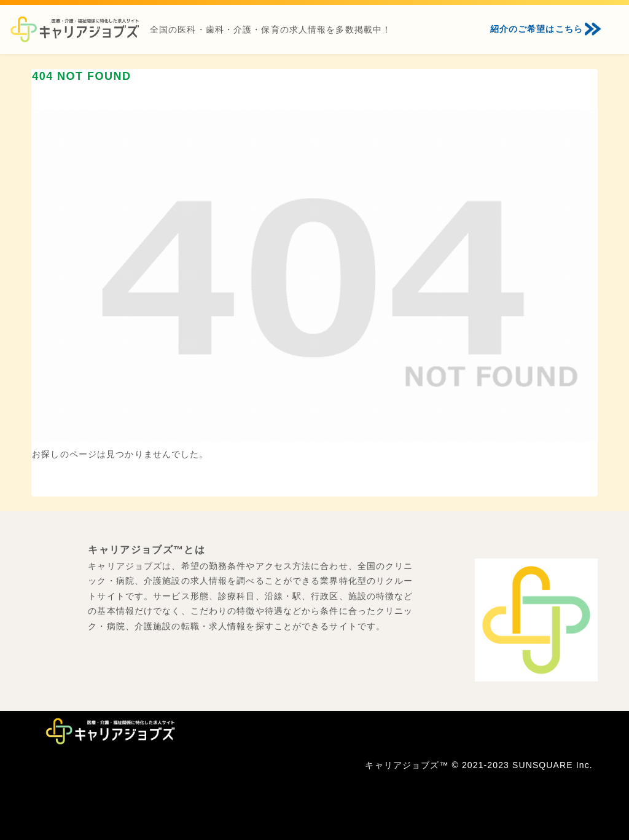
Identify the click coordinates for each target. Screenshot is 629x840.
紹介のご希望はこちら (537, 29)
